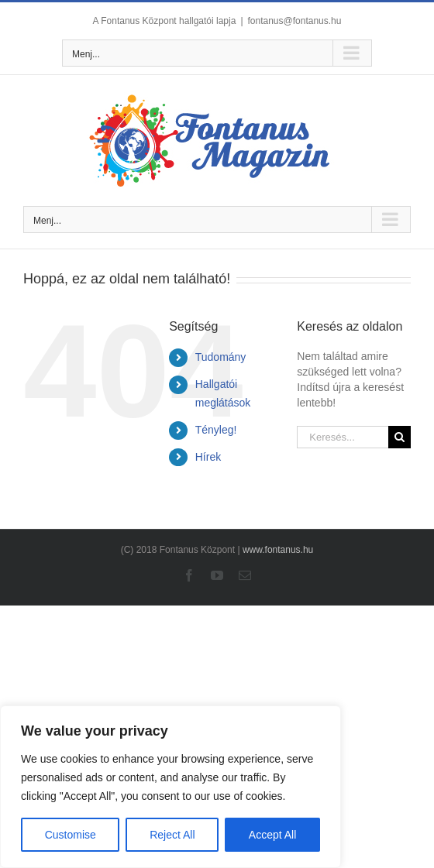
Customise (71, 835)
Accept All (272, 835)
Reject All (172, 835)
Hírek (208, 457)
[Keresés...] (343, 437)
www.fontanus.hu (278, 550)
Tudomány (221, 357)
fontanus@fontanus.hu (295, 21)
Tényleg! (216, 430)
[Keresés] (400, 437)
